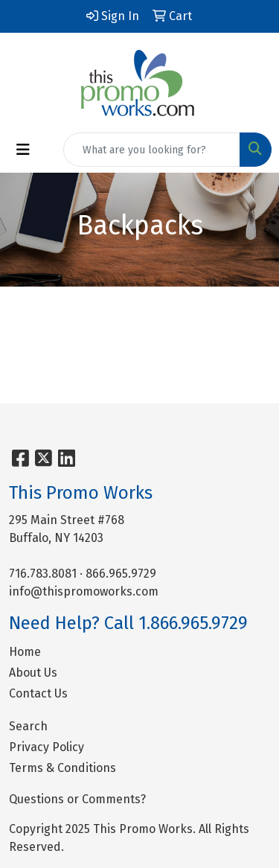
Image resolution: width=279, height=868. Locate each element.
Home (25, 652)
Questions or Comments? (77, 799)
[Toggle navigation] (23, 150)
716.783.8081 (43, 574)
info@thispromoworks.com (84, 591)
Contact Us (38, 693)
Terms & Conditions (62, 768)
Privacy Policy (46, 747)
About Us (33, 673)
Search (28, 726)
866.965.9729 (121, 574)
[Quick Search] (152, 150)
